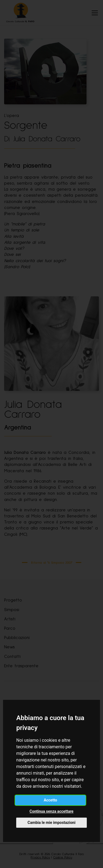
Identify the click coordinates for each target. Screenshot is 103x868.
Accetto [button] (50, 800)
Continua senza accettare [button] (52, 811)
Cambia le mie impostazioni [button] (51, 823)
